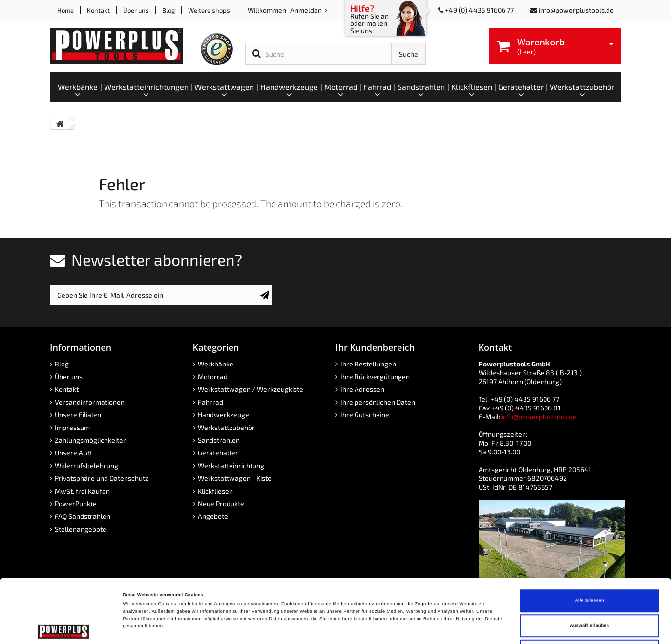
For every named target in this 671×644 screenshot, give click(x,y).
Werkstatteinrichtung (231, 465)
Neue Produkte (221, 504)
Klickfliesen (215, 491)
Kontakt (98, 10)
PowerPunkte (76, 504)
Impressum (72, 427)
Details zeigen (410, 628)
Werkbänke (216, 364)
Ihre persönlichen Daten (378, 402)
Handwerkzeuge (223, 415)
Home (65, 10)
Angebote (213, 516)
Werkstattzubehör (226, 427)
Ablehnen (590, 591)
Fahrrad (210, 402)
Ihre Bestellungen (368, 364)
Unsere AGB (73, 453)
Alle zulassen (589, 540)
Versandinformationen (90, 402)
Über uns (136, 10)
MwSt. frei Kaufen (82, 491)
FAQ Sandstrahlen (83, 516)
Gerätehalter (218, 453)
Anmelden (307, 10)
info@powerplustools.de (576, 10)
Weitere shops (209, 10)
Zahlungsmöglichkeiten (91, 440)
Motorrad (213, 376)
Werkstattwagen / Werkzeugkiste (251, 389)
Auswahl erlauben (589, 566)
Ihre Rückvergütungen (375, 376)
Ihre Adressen (362, 389)
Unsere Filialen (78, 415)
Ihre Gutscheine (365, 415)
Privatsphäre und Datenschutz (102, 478)
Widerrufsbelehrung (86, 465)
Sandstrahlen (219, 440)
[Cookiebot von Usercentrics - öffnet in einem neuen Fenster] (63, 628)
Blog (168, 10)
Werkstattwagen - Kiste (235, 478)
